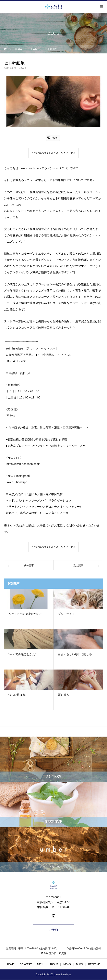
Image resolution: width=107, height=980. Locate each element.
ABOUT (54, 964)
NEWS (22, 68)
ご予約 (53, 930)
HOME (11, 964)
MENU (41, 964)
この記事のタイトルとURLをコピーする (53, 153)
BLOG (79, 964)
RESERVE (94, 964)
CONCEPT (26, 964)
